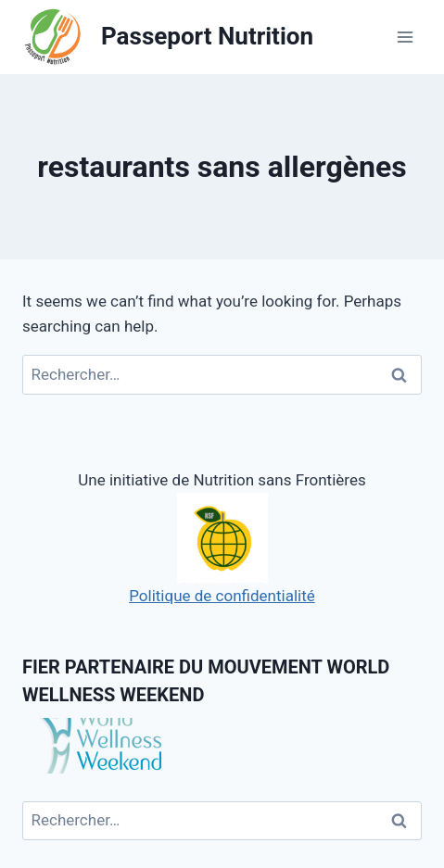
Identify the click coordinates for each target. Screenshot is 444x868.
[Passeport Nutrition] (168, 38)
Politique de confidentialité (222, 549)
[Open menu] (405, 37)
